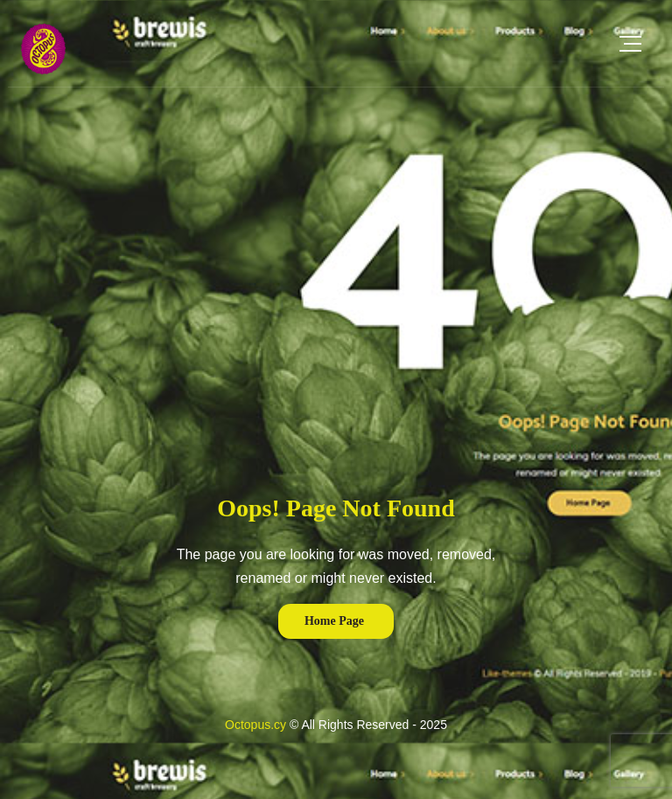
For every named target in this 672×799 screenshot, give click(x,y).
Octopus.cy (255, 725)
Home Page (334, 621)
